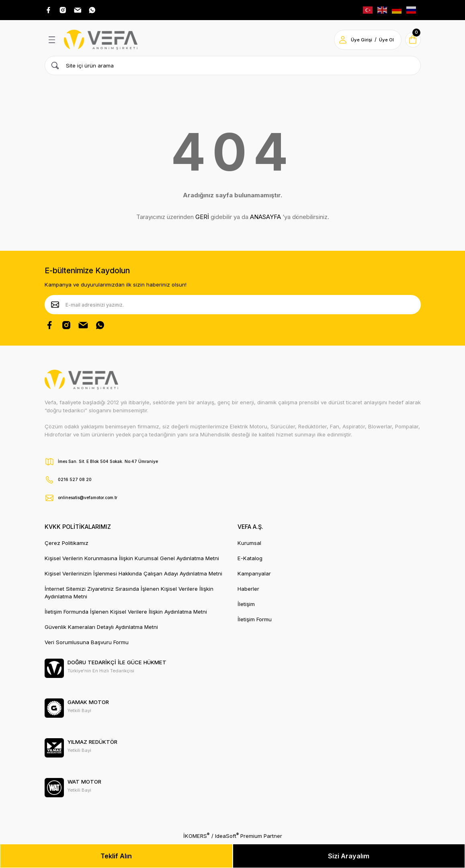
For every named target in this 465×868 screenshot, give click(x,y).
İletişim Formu (255, 621)
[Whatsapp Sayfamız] (100, 327)
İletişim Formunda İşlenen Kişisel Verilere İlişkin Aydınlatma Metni (126, 613)
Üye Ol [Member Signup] (383, 41)
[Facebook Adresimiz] (49, 11)
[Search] (233, 67)
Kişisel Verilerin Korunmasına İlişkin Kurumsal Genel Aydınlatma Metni (132, 560)
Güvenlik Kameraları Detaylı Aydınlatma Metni (101, 628)
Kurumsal (249, 545)
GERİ (202, 219)
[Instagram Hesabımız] (66, 327)
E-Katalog (250, 560)
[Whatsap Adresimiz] (100, 11)
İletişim (246, 606)
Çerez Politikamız (67, 545)
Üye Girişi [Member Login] (358, 41)
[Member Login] (339, 41)
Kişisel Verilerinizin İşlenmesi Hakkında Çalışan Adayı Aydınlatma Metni (133, 575)
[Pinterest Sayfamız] (83, 327)
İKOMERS (196, 837)
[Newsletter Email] (233, 306)
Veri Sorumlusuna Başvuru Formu (87, 644)
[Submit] (55, 306)
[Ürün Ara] (55, 67)
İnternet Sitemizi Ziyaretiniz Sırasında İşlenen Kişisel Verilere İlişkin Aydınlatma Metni (129, 594)
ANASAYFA (265, 219)
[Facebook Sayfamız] (49, 327)
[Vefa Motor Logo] (101, 41)
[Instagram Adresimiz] (66, 11)
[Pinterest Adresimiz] (83, 11)
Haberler (248, 590)
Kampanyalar (254, 575)
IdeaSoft (227, 837)
